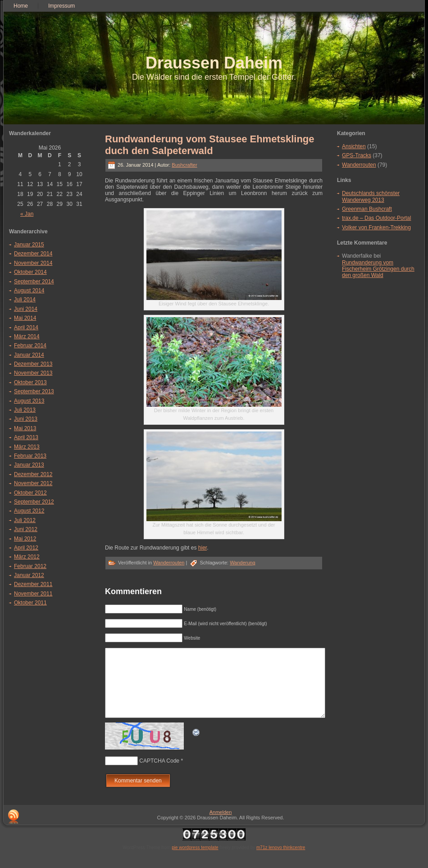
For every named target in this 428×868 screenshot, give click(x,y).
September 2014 (34, 282)
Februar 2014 (30, 345)
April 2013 (26, 437)
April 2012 (26, 548)
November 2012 (33, 483)
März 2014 (27, 336)
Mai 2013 (25, 428)
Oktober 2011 (30, 603)
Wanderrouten (169, 563)
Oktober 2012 (30, 493)
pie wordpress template (195, 861)
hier (203, 548)
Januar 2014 (29, 355)
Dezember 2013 (33, 364)
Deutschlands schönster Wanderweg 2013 (371, 196)
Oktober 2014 (30, 272)
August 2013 (29, 401)
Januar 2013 (29, 465)
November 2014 (33, 263)
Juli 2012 (25, 520)
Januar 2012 (29, 575)
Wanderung (242, 563)
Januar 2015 (29, 245)
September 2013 (34, 391)
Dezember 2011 (33, 584)
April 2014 (26, 327)
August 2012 (29, 511)
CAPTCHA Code (159, 774)
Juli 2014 (25, 300)
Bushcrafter (184, 165)
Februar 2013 (30, 456)
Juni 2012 (26, 529)
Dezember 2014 (33, 254)
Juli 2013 (25, 410)
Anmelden (221, 826)
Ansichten (354, 146)
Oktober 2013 (30, 382)
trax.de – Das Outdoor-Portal (376, 218)
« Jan (27, 214)
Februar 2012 (30, 566)
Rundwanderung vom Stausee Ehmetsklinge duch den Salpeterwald (210, 145)
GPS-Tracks (357, 155)
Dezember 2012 (33, 474)
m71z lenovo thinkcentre (281, 861)
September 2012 (34, 502)
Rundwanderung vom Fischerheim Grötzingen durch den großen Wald (378, 269)
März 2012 (27, 557)
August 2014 (29, 291)
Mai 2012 (25, 539)
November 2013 (33, 373)
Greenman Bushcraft (367, 209)
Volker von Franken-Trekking (376, 227)
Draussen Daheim (214, 63)
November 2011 (33, 594)
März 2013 (27, 447)
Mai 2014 (25, 318)
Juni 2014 (26, 309)
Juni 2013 (26, 419)
